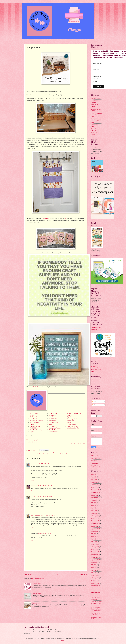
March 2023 (94, 575)
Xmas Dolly (52, 430)
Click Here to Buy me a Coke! (96, 328)
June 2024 (94, 536)
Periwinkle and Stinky (73, 426)
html (96, 79)
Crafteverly (70, 415)
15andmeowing (53, 421)
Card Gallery (95, 367)
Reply (33, 480)
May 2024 (94, 539)
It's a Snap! (52, 426)
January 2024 (95, 549)
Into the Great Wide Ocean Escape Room (96, 121)
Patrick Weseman (53, 432)
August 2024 (94, 531)
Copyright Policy (96, 466)
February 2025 (95, 516)
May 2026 (94, 477)
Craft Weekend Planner (95, 134)
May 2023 (94, 570)
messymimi (34, 486)
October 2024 (95, 526)
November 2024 (95, 524)
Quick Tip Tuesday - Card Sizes (96, 614)
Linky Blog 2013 (81, 444)
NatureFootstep (71, 430)
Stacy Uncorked (36, 515)
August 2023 (94, 562)
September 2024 (95, 529)
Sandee (33, 464)
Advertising (94, 461)
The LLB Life (34, 428)
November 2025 (95, 493)
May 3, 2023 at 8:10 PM (45, 533)
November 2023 (95, 555)
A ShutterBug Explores (36, 421)
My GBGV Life (53, 419)
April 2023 (94, 573)
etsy (39, 453)
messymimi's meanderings (74, 413)
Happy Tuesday (34, 413)
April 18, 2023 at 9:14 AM (43, 464)
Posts (94, 402)
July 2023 (94, 565)
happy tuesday (44, 453)
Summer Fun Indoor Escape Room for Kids (96, 115)
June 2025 (94, 505)
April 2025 (94, 511)
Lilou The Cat (34, 419)
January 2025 (95, 518)
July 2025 (94, 503)
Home (56, 574)
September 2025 (95, 498)
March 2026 (94, 482)
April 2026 (94, 480)
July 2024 (94, 534)
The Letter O (33, 417)
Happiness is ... (36, 603)
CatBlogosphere (53, 422)
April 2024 (94, 542)
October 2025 (95, 495)
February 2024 (95, 547)
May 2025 (94, 508)
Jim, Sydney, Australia (55, 428)
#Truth (69, 422)
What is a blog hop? (32, 440)
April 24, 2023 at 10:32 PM (48, 515)
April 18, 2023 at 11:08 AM (45, 497)
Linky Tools (74, 444)
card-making (34, 453)
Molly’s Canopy (34, 422)
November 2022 (95, 586)
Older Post (83, 574)
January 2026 (95, 487)
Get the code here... (32, 442)
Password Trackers (96, 98)
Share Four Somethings (36, 430)
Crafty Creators (37, 387)
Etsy (65, 218)
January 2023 (95, 581)
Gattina (32, 415)
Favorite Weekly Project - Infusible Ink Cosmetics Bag (96, 609)
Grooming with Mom (73, 419)
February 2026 (95, 485)
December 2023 (95, 552)
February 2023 (95, 578)
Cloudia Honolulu (72, 424)
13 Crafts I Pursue (37, 584)
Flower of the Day (35, 426)
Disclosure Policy (96, 458)
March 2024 (94, 544)
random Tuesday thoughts (56, 453)
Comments (96, 405)
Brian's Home (71, 421)
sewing (65, 453)
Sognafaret (52, 417)
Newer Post (28, 574)
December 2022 (95, 583)
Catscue (32, 424)
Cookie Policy (95, 463)
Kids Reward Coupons (95, 102)
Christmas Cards (36, 593)
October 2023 (95, 557)
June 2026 (94, 474)
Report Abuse (96, 592)
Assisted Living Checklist (95, 130)
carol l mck (34, 497)
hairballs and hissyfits (73, 428)
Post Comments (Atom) (37, 578)
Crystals (32, 432)
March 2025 (94, 513)
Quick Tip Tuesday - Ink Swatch (96, 598)
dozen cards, (46, 218)
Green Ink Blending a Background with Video (96, 603)
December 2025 (95, 490)
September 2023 (95, 560)
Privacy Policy (95, 456)
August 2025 (94, 500)
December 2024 (95, 521)
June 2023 (94, 568)
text (96, 81)
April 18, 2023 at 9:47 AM (45, 486)
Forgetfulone (52, 415)
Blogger (63, 640)
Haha (50, 424)
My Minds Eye (53, 413)
